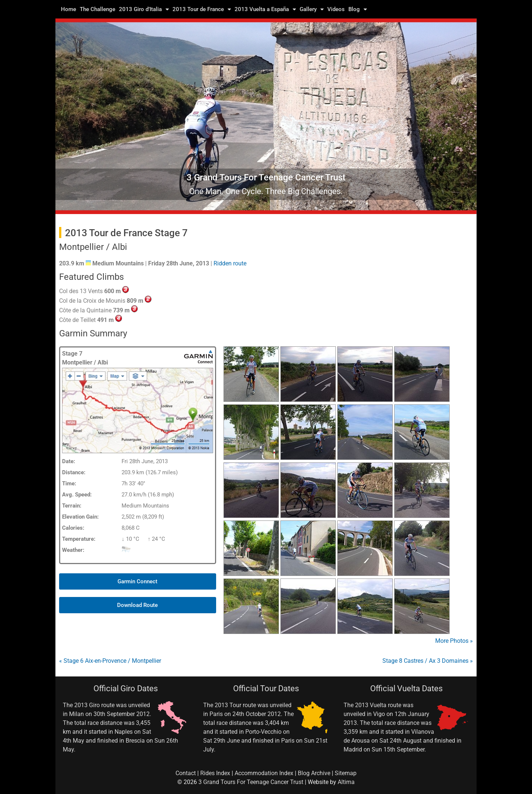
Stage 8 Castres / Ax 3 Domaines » (428, 661)
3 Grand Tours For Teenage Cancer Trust (251, 782)
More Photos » (454, 641)
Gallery (312, 9)
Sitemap (346, 773)
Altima (346, 782)
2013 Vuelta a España (265, 9)
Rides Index (215, 773)
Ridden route (230, 263)
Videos (336, 9)
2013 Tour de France (202, 9)
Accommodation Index (264, 773)
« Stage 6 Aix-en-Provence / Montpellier (110, 661)
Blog (358, 9)
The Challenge (98, 9)
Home (69, 9)
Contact (186, 773)
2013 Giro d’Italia (144, 9)
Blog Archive (314, 773)
